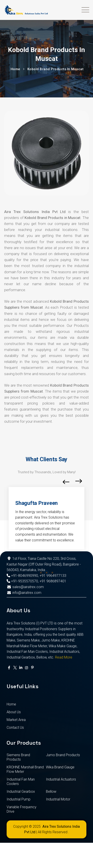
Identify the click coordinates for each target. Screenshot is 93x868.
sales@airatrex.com (25, 587)
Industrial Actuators (61, 779)
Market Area (16, 720)
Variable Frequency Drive (22, 809)
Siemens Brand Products (18, 757)
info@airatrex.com (24, 593)
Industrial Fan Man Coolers (21, 782)
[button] (41, 573)
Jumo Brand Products (63, 755)
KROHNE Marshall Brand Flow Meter (25, 769)
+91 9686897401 (53, 581)
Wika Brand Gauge (60, 767)
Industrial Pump (19, 799)
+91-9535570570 (22, 581)
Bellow (51, 791)
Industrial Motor (58, 799)
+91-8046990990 (22, 576)
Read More (64, 657)
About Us (14, 712)
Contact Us (15, 728)
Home (11, 704)
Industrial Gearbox (21, 791)
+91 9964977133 (53, 576)
